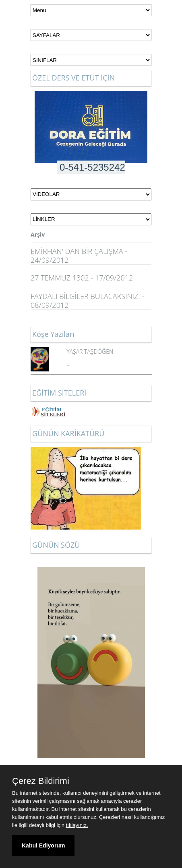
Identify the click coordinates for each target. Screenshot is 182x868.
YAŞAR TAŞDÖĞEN (90, 352)
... (68, 364)
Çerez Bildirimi (41, 781)
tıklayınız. (77, 825)
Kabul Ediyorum (43, 845)
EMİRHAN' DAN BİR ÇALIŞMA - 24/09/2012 (79, 256)
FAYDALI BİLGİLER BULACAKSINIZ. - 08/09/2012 (87, 301)
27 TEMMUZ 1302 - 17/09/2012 (82, 278)
